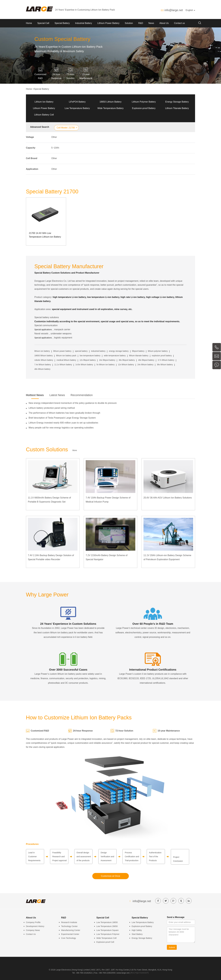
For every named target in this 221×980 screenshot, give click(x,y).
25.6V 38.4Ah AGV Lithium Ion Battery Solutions (168, 498)
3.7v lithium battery (166, 360)
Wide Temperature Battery (111, 108)
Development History (35, 926)
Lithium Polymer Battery (144, 102)
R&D (141, 23)
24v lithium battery (145, 365)
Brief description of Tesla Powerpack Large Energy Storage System (62, 418)
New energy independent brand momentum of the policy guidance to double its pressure (73, 403)
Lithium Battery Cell (44, 115)
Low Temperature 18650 (107, 922)
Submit (172, 947)
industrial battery (98, 351)
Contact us (179, 23)
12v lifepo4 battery (88, 360)
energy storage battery (119, 351)
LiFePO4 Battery (77, 102)
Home (29, 23)
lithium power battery (62, 351)
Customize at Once (111, 876)
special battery (81, 351)
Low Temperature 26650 (107, 926)
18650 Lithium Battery (111, 102)
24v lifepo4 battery (107, 360)
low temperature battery (90, 356)
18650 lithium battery (44, 356)
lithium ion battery (42, 351)
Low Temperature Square (107, 930)
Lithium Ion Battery (44, 102)
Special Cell (43, 23)
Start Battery (137, 934)
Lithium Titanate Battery (177, 108)
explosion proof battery (162, 356)
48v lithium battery (42, 369)
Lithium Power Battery (108, 23)
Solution (129, 23)
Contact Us (31, 934)
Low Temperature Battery (77, 108)
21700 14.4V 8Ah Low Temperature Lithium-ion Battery (45, 235)
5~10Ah (55, 148)
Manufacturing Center (71, 930)
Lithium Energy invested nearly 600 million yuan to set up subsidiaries (63, 423)
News (151, 23)
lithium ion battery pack (66, 356)
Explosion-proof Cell (105, 942)
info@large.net (174, 10)
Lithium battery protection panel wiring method (52, 408)
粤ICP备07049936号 (140, 973)
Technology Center (69, 926)
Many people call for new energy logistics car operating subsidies (61, 428)
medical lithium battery (66, 360)
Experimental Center (70, 934)
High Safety (137, 930)
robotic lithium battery (44, 360)
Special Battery (62, 23)
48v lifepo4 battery (146, 360)
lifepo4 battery (138, 351)
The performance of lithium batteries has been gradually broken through (64, 413)
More (75, 450)
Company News (33, 930)
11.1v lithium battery (63, 365)
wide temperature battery (115, 356)
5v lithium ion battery (106, 365)
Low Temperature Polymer (108, 934)
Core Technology (69, 938)
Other (54, 137)
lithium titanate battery (139, 356)
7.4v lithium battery (43, 365)
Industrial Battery (84, 23)
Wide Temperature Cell (106, 938)
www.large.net (123, 973)
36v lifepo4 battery (127, 360)
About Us (164, 23)
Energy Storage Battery (177, 102)
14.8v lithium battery (84, 365)
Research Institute (69, 922)
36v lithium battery (165, 365)
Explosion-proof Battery (144, 108)
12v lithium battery (126, 365)
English (190, 10)
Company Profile (33, 922)
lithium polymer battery (158, 351)
